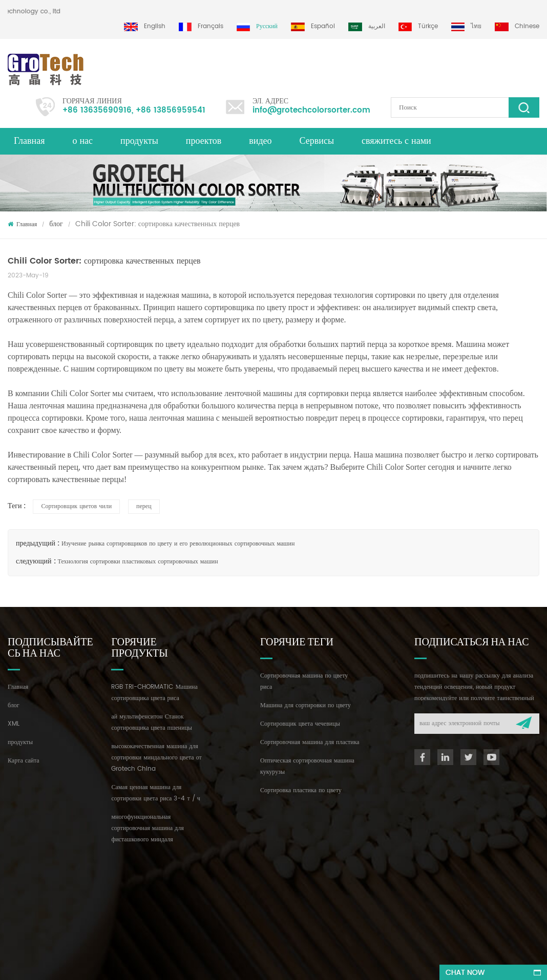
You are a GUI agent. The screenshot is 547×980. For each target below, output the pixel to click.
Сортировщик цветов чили (76, 506)
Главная (29, 141)
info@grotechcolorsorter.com (311, 110)
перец (144, 506)
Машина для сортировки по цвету (306, 705)
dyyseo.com (316, 963)
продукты (139, 141)
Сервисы (317, 141)
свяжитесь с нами (396, 141)
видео (260, 141)
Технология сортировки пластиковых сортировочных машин (138, 562)
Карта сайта (24, 761)
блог (56, 224)
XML (14, 724)
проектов (204, 141)
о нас (82, 141)
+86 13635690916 (97, 110)
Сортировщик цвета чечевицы (300, 724)
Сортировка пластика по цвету (301, 790)
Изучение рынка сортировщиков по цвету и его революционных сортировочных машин (178, 544)
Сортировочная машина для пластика (310, 742)
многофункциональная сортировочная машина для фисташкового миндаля (147, 828)
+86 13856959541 (171, 110)
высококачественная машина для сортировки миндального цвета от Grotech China (156, 758)
